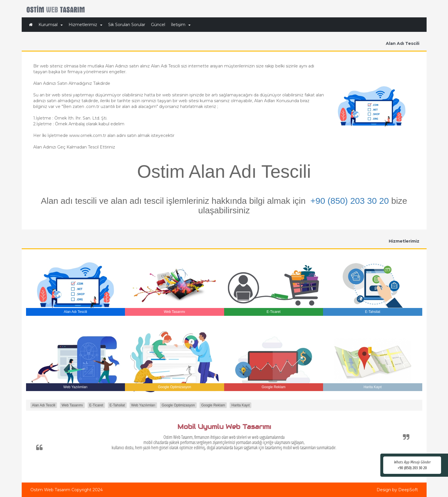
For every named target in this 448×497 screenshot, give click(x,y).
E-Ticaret (96, 405)
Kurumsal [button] (51, 25)
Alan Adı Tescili (44, 405)
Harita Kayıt (240, 405)
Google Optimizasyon (178, 405)
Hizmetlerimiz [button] (85, 25)
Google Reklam (213, 405)
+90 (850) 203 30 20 (350, 201)
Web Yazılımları (143, 405)
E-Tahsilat (117, 405)
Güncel (158, 25)
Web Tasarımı (72, 405)
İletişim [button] (181, 25)
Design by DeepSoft (397, 490)
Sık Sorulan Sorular (127, 25)
